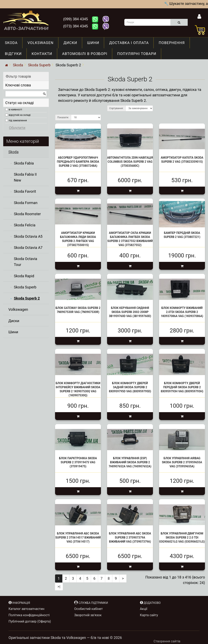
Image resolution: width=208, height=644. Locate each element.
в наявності (15, 110)
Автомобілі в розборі (85, 54)
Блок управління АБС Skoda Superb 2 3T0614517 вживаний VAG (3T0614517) (78, 538)
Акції (144, 609)
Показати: (63, 117)
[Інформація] (199, 17)
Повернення (172, 43)
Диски (70, 43)
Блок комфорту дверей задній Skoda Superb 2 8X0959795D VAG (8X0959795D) (130, 387)
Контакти (42, 54)
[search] (179, 22)
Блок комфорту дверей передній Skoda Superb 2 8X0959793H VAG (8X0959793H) (182, 387)
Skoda (11, 43)
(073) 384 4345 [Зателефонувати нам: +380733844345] (76, 26)
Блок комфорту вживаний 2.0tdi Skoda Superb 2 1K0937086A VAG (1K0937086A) (182, 312)
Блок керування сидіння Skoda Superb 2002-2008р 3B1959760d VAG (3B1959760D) (130, 312)
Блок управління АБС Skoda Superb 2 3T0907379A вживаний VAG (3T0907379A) (130, 538)
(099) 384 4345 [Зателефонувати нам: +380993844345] (76, 19)
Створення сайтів (167, 641)
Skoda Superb (39, 65)
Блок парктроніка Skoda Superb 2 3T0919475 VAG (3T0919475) (78, 462)
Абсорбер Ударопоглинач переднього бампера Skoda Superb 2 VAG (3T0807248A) (78, 162)
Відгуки (13, 54)
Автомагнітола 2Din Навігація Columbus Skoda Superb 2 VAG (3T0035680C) (130, 162)
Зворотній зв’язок (88, 615)
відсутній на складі (20, 115)
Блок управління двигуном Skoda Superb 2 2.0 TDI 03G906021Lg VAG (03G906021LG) (182, 538)
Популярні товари (137, 54)
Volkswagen (40, 43)
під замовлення (18, 120)
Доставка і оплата (129, 43)
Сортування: (116, 108)
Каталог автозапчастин (26, 609)
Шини (93, 43)
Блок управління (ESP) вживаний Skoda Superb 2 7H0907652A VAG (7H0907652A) (130, 462)
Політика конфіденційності (29, 615)
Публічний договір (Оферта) (30, 621)
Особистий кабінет (88, 609)
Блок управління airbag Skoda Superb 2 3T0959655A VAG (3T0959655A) (182, 462)
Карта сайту (149, 615)
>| (59, 586)
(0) (201, 30)
